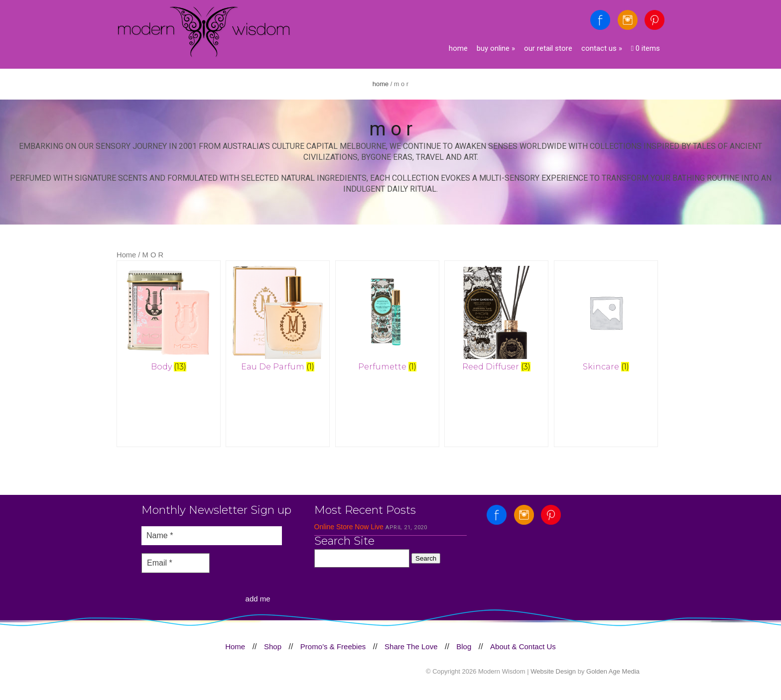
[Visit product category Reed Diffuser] (497, 320)
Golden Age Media (613, 676)
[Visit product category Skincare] (607, 320)
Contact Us (602, 48)
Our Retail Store (548, 48)
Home (458, 48)
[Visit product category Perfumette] (388, 320)
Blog (464, 651)
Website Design (553, 676)
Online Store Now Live (349, 532)
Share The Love (411, 651)
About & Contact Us (523, 651)
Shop (273, 651)
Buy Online (496, 48)
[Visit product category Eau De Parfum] (278, 320)
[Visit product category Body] (169, 320)
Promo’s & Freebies (333, 651)
